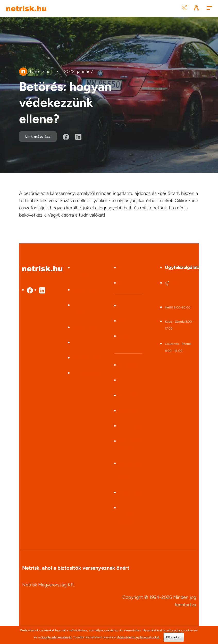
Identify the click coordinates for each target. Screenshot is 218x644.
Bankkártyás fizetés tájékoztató (129, 470)
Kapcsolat (127, 306)
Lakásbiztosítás (86, 327)
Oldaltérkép (128, 411)
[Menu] (209, 8)
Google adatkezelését (56, 637)
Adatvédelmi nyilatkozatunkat (138, 637)
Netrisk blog (129, 365)
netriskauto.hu (131, 283)
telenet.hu (127, 268)
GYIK (123, 380)
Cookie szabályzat (134, 426)
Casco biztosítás (86, 290)
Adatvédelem (130, 396)
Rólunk (124, 321)
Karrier (124, 336)
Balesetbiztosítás (87, 358)
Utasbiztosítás (85, 343)
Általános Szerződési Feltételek (128, 515)
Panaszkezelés (131, 493)
